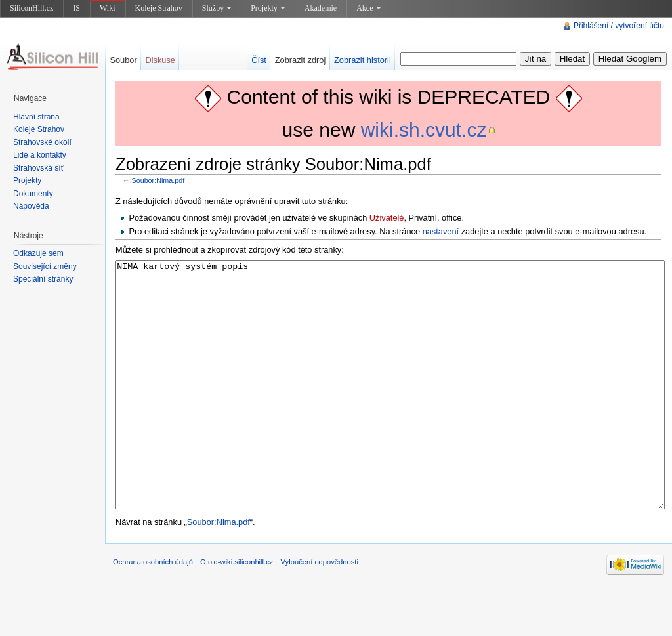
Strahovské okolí (42, 142)
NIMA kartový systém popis (390, 409)
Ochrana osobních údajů (153, 611)
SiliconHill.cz (31, 8)
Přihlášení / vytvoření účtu (619, 26)
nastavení (441, 231)
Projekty (268, 8)
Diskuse (160, 60)
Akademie (321, 8)
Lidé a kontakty (40, 155)
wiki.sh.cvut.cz (424, 130)
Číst (259, 60)
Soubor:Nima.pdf (158, 180)
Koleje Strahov (159, 8)
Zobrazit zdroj (301, 60)
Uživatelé (387, 218)
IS (76, 8)
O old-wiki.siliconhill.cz (237, 611)
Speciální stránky (43, 279)
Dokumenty (33, 194)
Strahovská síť (38, 168)
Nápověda (31, 206)
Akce (368, 8)
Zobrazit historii (363, 60)
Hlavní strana (36, 117)
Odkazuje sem (38, 253)
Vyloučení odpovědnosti (320, 611)
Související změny (45, 266)
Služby (217, 8)
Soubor (123, 60)
